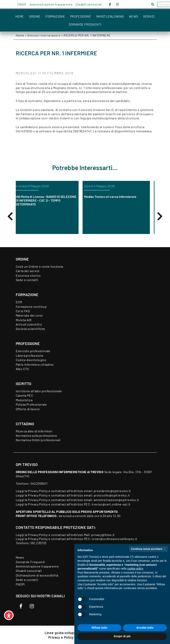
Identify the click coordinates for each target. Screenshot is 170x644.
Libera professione (30, 355)
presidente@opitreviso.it (112, 491)
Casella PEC (24, 395)
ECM (19, 302)
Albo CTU (22, 369)
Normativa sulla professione (36, 435)
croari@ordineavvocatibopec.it (114, 539)
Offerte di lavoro (28, 409)
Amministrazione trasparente (51, 4)
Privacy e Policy (61, 637)
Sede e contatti (27, 280)
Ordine (35, 16)
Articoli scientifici (29, 324)
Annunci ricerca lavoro (44, 35)
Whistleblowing (110, 16)
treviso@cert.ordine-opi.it (111, 504)
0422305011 (39, 483)
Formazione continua (31, 307)
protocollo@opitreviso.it (112, 495)
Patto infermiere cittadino (35, 364)
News (134, 16)
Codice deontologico (31, 360)
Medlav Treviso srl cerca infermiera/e (115, 197)
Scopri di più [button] (122, 636)
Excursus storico (28, 275)
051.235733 (38, 543)
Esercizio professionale (33, 351)
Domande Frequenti (85, 24)
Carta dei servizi (28, 271)
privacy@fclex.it (103, 535)
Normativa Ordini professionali (38, 440)
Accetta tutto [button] (145, 628)
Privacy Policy (38, 491)
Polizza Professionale (31, 404)
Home (20, 16)
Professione (81, 16)
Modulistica (24, 400)
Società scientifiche (30, 329)
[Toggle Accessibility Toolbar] (9, 615)
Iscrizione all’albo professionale (39, 391)
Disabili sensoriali (89, 4)
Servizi (149, 16)
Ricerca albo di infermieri (34, 431)
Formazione (55, 16)
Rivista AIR (24, 320)
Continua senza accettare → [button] (148, 549)
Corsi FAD (23, 311)
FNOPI (22, 4)
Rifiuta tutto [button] (100, 628)
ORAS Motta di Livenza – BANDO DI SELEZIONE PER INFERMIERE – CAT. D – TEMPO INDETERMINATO (49, 200)
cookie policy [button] (135, 569)
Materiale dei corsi (29, 315)
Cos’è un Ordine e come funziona (39, 266)
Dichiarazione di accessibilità (37, 575)
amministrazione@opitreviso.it (116, 500)
